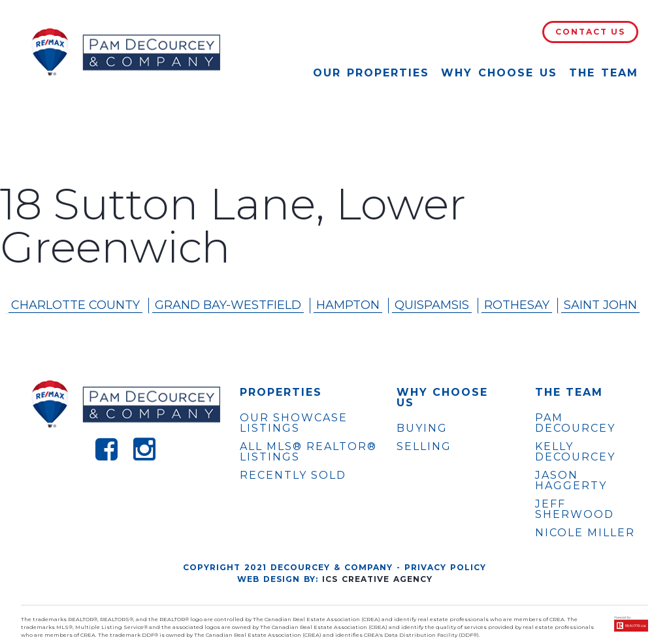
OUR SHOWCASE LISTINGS (294, 423)
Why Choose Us (499, 73)
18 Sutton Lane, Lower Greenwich (233, 226)
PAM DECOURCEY (575, 423)
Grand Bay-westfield (228, 305)
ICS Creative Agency (377, 579)
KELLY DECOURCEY (575, 452)
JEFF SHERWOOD (575, 509)
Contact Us (590, 32)
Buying (422, 428)
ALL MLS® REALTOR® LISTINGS (308, 452)
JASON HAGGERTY (571, 481)
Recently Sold (293, 475)
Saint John (600, 305)
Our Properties (371, 73)
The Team (604, 73)
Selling (424, 446)
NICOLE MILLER (585, 533)
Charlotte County (75, 305)
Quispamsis (432, 305)
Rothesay (517, 305)
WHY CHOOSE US (442, 398)
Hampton (348, 305)
